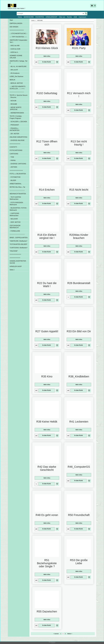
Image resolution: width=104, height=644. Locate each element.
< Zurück (56, 634)
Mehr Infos (47, 57)
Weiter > (70, 634)
